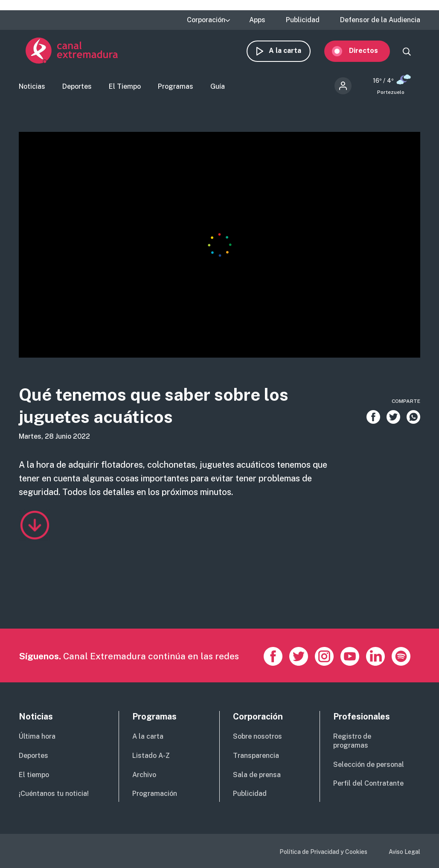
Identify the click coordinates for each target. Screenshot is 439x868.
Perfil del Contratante (368, 783)
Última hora (37, 736)
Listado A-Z (151, 756)
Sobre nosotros (257, 736)
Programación (155, 794)
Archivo (144, 775)
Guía (218, 91)
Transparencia (256, 756)
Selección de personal (369, 765)
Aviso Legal (404, 852)
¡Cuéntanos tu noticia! (54, 794)
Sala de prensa (257, 775)
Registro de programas (352, 741)
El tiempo (34, 775)
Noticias (32, 91)
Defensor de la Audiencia (380, 20)
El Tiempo (125, 91)
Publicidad (303, 20)
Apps (257, 20)
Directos (370, 54)
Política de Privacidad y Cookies (323, 852)
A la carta (292, 54)
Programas (176, 91)
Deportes (77, 91)
